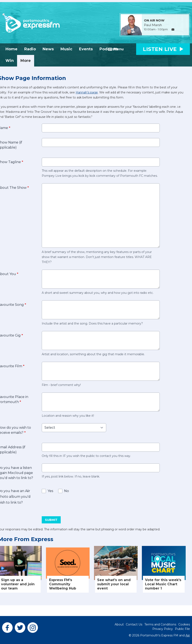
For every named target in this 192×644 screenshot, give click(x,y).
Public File (182, 629)
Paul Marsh (153, 25)
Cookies (184, 624)
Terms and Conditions (160, 624)
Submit (51, 520)
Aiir (188, 635)
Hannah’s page (87, 92)
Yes (50, 491)
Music (66, 49)
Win (10, 61)
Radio (30, 49)
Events (86, 49)
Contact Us (134, 624)
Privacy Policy (163, 629)
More (26, 61)
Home (11, 49)
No (66, 491)
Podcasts (109, 49)
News (48, 49)
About (119, 624)
